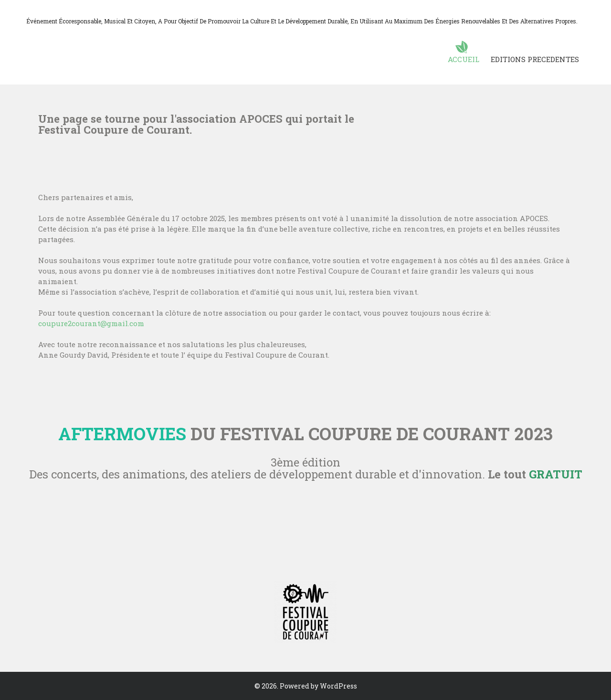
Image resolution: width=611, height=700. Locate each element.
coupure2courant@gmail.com (91, 323)
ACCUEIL (464, 59)
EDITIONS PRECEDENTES (535, 59)
